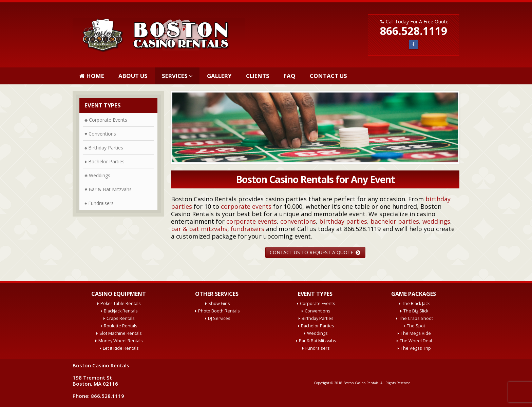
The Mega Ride (416, 333)
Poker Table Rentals (121, 303)
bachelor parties (395, 221)
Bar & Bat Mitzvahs (318, 341)
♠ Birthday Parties (104, 148)
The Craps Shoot (416, 318)
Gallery (219, 76)
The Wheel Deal (416, 341)
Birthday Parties (318, 318)
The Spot (416, 326)
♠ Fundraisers (99, 203)
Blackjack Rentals (121, 311)
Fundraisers (318, 348)
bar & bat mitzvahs (199, 229)
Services (175, 76)
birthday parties (343, 221)
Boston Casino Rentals (361, 383)
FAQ (290, 76)
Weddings (317, 333)
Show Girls (219, 303)
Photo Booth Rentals (219, 311)
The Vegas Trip (416, 348)
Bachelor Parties (318, 326)
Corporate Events (318, 303)
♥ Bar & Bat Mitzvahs (108, 189)
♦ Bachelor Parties (104, 161)
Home (92, 76)
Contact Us (328, 76)
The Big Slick (416, 311)
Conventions (318, 311)
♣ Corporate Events (106, 120)
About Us (133, 76)
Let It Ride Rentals (121, 348)
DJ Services (219, 318)
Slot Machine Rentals (121, 333)
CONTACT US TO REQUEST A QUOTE (315, 252)
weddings (436, 221)
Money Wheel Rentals (121, 341)
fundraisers (248, 229)
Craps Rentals (121, 318)
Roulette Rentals (121, 326)
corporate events (246, 206)
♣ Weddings (97, 175)
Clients (258, 76)
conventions (298, 221)
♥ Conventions (100, 134)
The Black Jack (416, 303)
